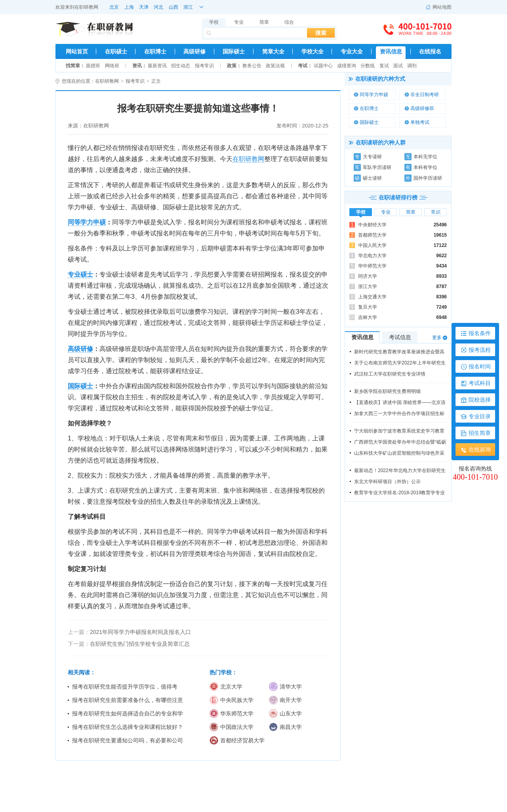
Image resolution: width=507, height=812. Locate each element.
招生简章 (480, 433)
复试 (384, 66)
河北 (158, 7)
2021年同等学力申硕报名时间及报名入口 (140, 632)
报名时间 (480, 366)
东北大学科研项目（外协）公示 (387, 482)
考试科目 (480, 383)
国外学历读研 (423, 178)
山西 (173, 7)
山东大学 (285, 713)
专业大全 (352, 51)
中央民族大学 (232, 700)
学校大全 (313, 51)
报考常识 (204, 66)
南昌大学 (285, 727)
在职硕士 (116, 51)
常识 (436, 212)
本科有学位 (421, 167)
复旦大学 (368, 307)
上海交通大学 (372, 297)
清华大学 (285, 687)
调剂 (412, 66)
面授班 (93, 66)
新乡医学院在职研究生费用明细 (387, 391)
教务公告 (252, 66)
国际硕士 (234, 51)
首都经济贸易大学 (237, 740)
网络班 (112, 66)
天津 (144, 7)
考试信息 (400, 337)
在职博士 (155, 51)
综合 (289, 22)
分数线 (368, 66)
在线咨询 (480, 450)
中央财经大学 (372, 225)
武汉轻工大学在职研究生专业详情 (390, 374)
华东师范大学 (232, 713)
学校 (214, 22)
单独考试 (417, 122)
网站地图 (439, 7)
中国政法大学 (232, 727)
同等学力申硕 (371, 95)
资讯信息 (391, 51)
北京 (114, 7)
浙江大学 (368, 286)
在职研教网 (86, 7)
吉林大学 (368, 317)
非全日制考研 (422, 95)
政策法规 (275, 66)
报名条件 (480, 333)
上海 (129, 7)
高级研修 (194, 51)
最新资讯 (157, 66)
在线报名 (430, 51)
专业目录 (480, 416)
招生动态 (181, 66)
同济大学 (368, 276)
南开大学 (285, 700)
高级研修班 (419, 108)
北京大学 (226, 687)
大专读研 (368, 157)
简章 (264, 22)
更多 (437, 338)
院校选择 (480, 400)
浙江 (188, 7)
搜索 (321, 33)
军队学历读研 (373, 167)
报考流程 (480, 350)
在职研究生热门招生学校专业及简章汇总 (140, 644)
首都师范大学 (372, 235)
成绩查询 (347, 66)
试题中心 (323, 66)
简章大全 (273, 51)
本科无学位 (421, 157)
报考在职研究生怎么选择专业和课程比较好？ (128, 727)
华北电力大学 (372, 256)
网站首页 (77, 51)
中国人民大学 (372, 245)
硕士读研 (368, 178)
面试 (398, 66)
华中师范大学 (372, 266)
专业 (239, 22)
